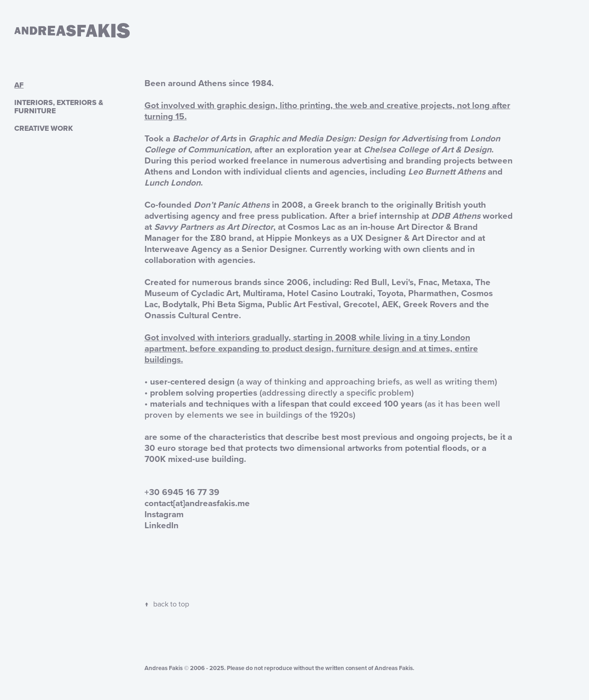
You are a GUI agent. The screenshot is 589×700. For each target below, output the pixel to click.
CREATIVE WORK (43, 128)
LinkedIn (162, 525)
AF (19, 85)
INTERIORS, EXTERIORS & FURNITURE (59, 107)
